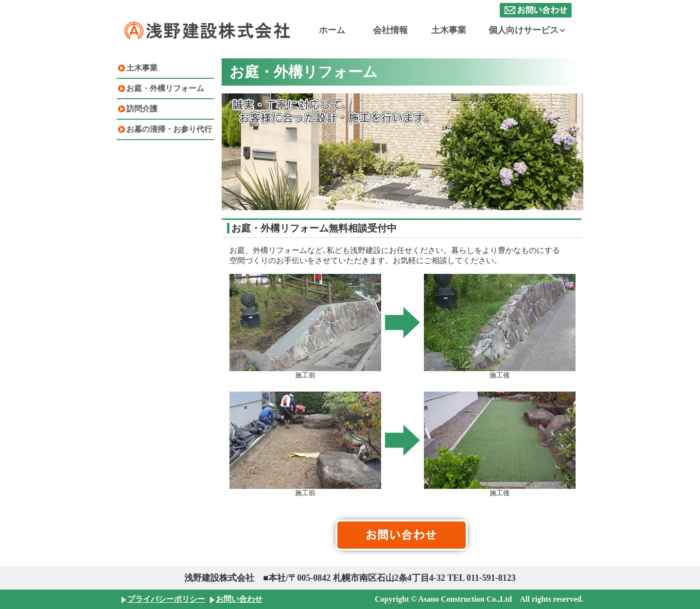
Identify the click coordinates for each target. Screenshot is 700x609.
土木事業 (449, 30)
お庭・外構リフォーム (165, 88)
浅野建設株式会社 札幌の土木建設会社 (208, 31)
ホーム (332, 30)
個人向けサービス (527, 30)
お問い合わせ (536, 10)
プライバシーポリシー (166, 599)
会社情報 (390, 30)
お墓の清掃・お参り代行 (169, 129)
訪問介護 (142, 109)
